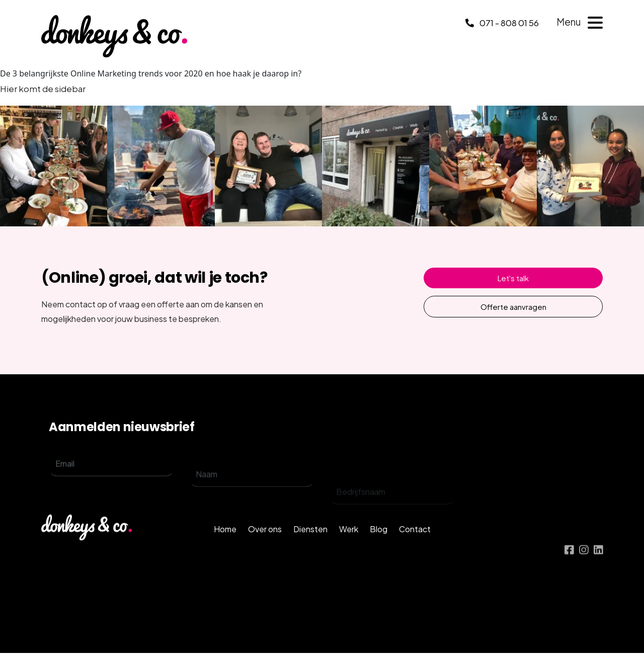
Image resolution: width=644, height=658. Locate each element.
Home (225, 546)
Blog (379, 546)
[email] (111, 474)
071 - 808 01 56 (502, 23)
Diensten (310, 546)
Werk (349, 546)
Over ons (265, 546)
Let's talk (513, 278)
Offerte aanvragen (513, 307)
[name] (252, 492)
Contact (415, 546)
